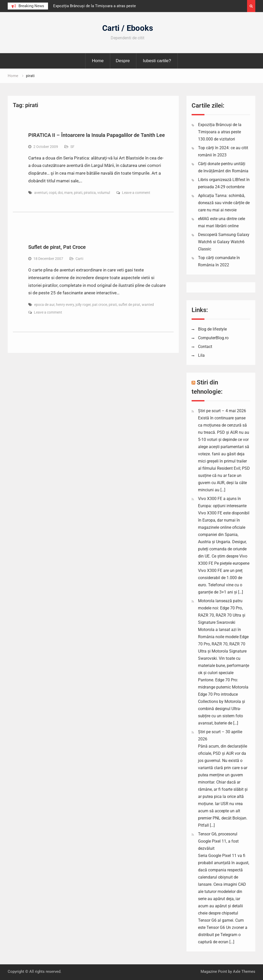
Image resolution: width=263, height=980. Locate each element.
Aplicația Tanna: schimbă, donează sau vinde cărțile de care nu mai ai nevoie (224, 203)
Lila (201, 355)
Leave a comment (136, 193)
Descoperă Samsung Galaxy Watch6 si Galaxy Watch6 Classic (224, 242)
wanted (148, 305)
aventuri (41, 193)
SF (72, 147)
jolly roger (83, 305)
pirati (78, 193)
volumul (104, 193)
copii (53, 193)
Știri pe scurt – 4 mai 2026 (222, 411)
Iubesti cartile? (157, 61)
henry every (65, 305)
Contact (205, 347)
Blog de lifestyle (212, 329)
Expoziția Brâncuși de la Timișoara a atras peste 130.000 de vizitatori (220, 132)
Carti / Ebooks (128, 28)
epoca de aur (44, 305)
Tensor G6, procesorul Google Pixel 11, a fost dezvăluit (218, 841)
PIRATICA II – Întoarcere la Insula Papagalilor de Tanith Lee (97, 135)
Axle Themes (244, 972)
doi (60, 193)
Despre (123, 61)
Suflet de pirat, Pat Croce (57, 247)
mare (68, 193)
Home (98, 61)
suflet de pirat (129, 305)
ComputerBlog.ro (213, 338)
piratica (90, 193)
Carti (79, 259)
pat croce (100, 305)
